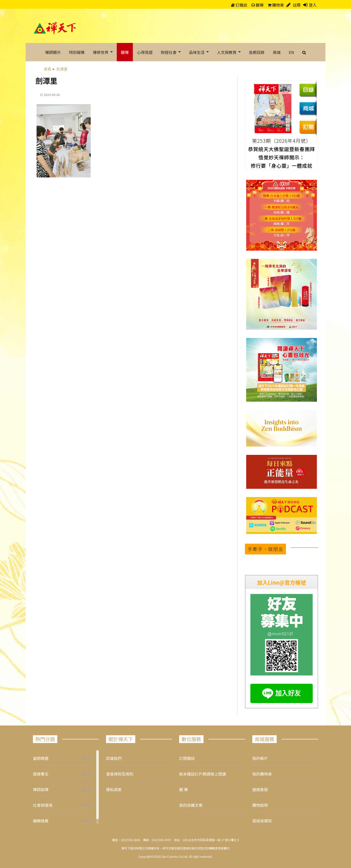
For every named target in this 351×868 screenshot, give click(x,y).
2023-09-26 (52, 95)
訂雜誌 (239, 5)
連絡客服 (260, 789)
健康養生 (41, 774)
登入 (313, 5)
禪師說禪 (41, 789)
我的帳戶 (260, 758)
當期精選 (41, 758)
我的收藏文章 (191, 805)
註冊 (296, 5)
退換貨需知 (262, 821)
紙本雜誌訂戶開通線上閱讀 (203, 774)
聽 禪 (184, 789)
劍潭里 (46, 81)
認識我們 (114, 758)
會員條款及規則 (120, 774)
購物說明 (260, 805)
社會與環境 (43, 805)
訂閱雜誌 (187, 758)
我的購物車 (262, 774)
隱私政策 (114, 789)
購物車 (276, 5)
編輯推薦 (41, 821)
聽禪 (258, 5)
